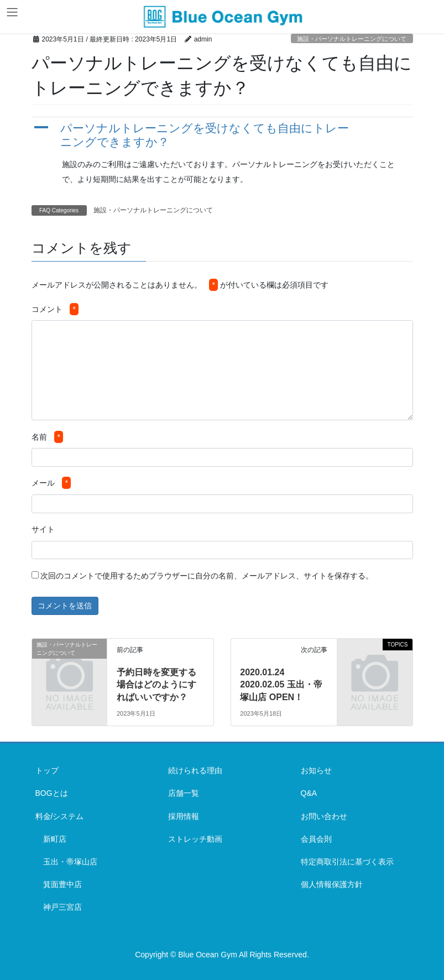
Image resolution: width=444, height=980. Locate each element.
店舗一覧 (184, 793)
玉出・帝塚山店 (70, 862)
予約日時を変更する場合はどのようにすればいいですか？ (156, 685)
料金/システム (60, 816)
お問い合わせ (324, 816)
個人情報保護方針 (332, 884)
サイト (43, 529)
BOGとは (52, 793)
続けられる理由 (195, 770)
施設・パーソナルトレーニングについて (352, 39)
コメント (55, 309)
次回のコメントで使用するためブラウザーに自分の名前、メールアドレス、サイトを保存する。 (207, 576)
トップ (47, 770)
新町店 (55, 839)
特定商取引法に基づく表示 (347, 862)
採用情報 (184, 816)
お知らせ (316, 770)
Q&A (309, 793)
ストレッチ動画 (195, 839)
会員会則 (316, 839)
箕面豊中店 (62, 884)
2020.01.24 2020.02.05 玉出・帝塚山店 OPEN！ (281, 685)
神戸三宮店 (62, 907)
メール (51, 483)
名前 (47, 437)
